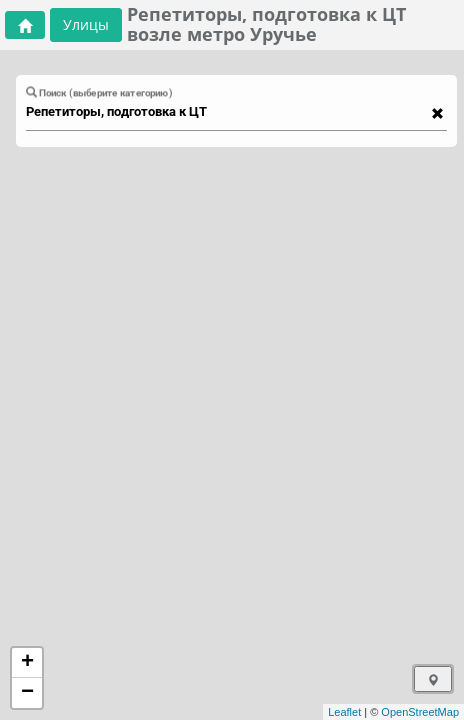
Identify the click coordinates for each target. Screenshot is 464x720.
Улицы (86, 24)
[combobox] (226, 112)
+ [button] (27, 663)
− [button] (27, 693)
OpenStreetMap (420, 712)
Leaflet (344, 712)
